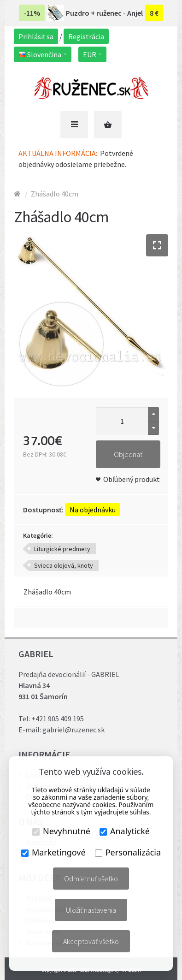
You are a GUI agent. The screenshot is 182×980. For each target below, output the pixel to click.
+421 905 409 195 (58, 719)
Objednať (128, 454)
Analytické (125, 831)
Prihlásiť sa (36, 36)
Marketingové (53, 852)
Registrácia (86, 36)
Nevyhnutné (61, 831)
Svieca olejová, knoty (64, 565)
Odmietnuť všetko (91, 879)
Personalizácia (128, 852)
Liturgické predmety (62, 549)
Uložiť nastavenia (91, 910)
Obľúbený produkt (132, 479)
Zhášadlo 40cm (55, 194)
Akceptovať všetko (91, 941)
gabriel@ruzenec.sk (73, 730)
